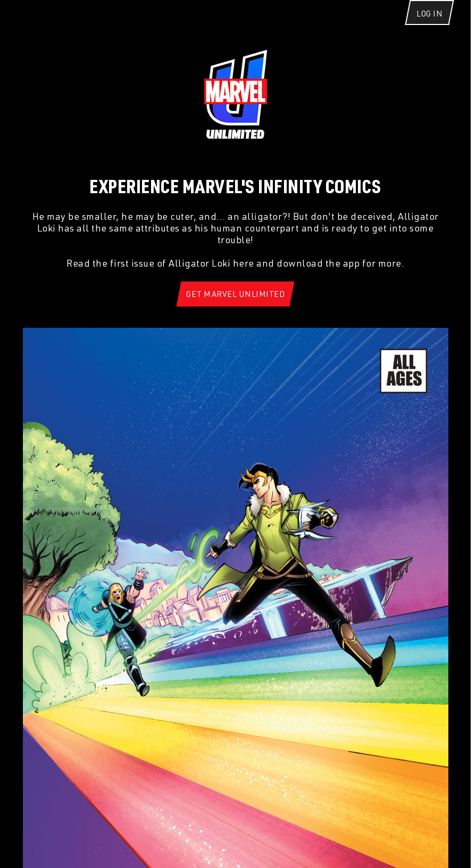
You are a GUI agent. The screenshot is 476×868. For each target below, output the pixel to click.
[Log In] (429, 20)
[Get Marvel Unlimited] (235, 294)
